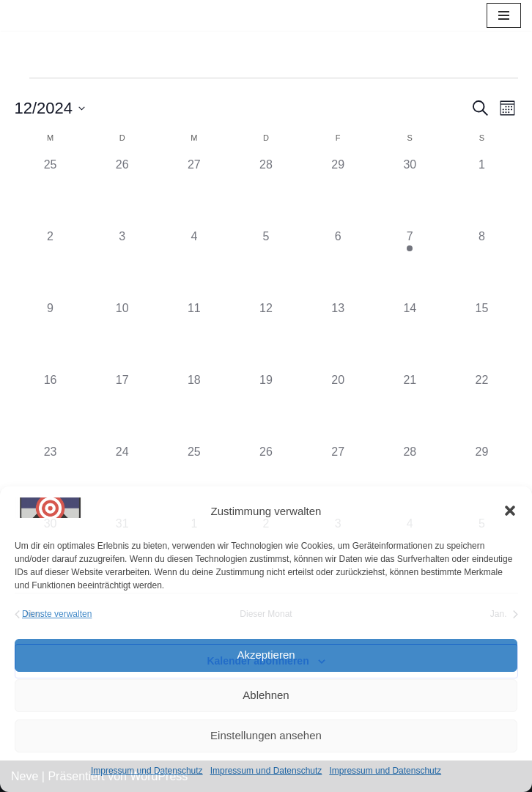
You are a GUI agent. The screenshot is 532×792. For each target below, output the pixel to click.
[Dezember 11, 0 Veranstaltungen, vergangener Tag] (194, 336)
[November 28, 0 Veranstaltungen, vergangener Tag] (266, 192)
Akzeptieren (266, 655)
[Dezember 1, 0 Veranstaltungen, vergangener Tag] (481, 192)
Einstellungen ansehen (266, 735)
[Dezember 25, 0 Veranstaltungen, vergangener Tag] (194, 479)
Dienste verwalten (57, 614)
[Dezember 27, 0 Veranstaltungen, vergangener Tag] (338, 479)
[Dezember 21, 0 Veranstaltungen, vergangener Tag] (410, 407)
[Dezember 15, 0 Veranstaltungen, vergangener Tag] (481, 336)
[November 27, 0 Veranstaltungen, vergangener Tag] (194, 192)
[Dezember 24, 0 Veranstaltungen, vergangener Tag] (122, 479)
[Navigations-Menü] (504, 15)
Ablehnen (266, 695)
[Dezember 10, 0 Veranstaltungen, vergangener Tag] (122, 336)
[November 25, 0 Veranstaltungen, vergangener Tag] (51, 192)
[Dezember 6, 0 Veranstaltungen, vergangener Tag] (338, 264)
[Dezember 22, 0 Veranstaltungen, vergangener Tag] (481, 407)
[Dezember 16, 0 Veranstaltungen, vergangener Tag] (51, 407)
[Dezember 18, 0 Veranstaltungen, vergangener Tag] (194, 407)
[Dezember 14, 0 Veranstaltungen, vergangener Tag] (410, 336)
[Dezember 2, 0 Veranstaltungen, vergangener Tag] (51, 264)
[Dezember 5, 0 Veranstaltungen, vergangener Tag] (266, 264)
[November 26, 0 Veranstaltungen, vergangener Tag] (122, 192)
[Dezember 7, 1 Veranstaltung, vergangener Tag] (410, 264)
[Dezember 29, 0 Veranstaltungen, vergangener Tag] (481, 479)
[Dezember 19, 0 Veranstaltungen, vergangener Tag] (266, 407)
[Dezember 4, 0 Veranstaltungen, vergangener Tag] (194, 264)
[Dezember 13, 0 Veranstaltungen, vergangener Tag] (338, 336)
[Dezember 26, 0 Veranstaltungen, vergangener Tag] (266, 479)
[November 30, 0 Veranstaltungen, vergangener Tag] (410, 192)
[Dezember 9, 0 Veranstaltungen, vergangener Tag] (51, 336)
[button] (510, 511)
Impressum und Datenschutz (147, 771)
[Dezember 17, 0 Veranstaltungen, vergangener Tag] (122, 407)
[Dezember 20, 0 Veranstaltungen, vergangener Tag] (338, 407)
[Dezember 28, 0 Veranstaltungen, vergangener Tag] (410, 479)
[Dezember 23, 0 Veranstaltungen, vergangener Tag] (51, 479)
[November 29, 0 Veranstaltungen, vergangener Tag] (338, 192)
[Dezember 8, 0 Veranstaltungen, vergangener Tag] (481, 264)
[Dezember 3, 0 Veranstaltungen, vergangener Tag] (122, 264)
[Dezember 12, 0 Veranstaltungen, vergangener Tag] (266, 336)
